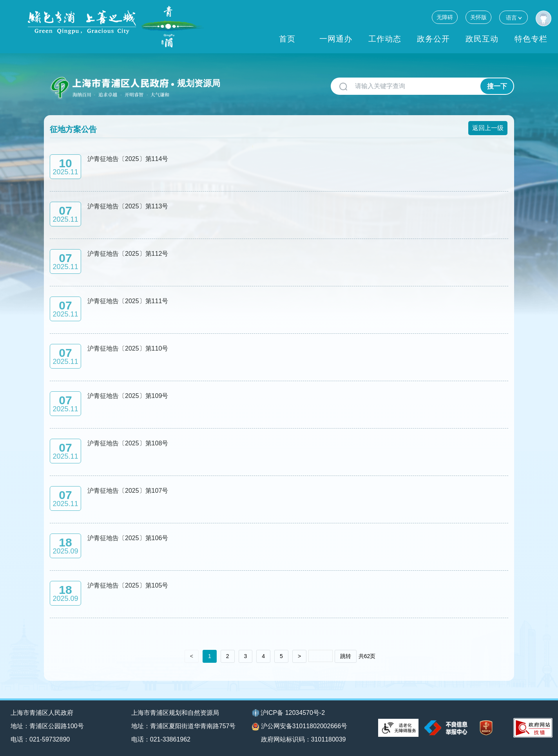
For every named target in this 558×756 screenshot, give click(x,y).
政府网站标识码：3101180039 (303, 739)
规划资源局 (199, 83)
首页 (287, 39)
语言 (514, 17)
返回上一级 (488, 128)
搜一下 (497, 86)
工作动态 (385, 39)
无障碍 (445, 17)
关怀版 (478, 17)
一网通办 (336, 39)
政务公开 (433, 39)
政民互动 (482, 39)
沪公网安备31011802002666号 (300, 727)
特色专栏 (531, 39)
